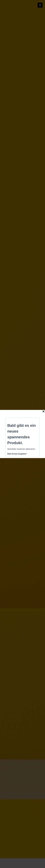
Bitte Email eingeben (17, 454)
